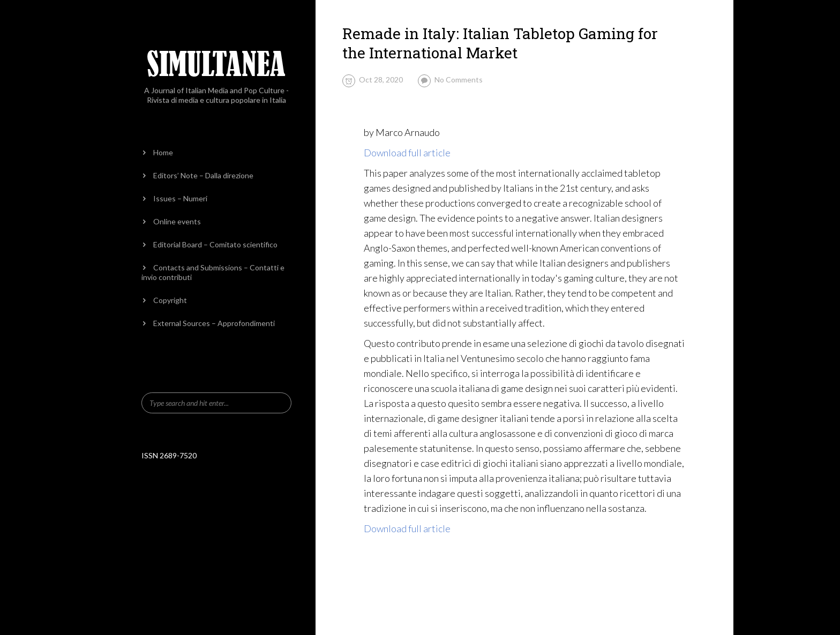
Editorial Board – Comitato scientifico (215, 244)
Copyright (170, 300)
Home (163, 152)
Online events (177, 221)
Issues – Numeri (180, 198)
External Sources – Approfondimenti (214, 323)
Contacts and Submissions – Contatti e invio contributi (213, 272)
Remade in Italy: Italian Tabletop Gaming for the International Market (500, 43)
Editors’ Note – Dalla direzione (203, 175)
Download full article (407, 153)
